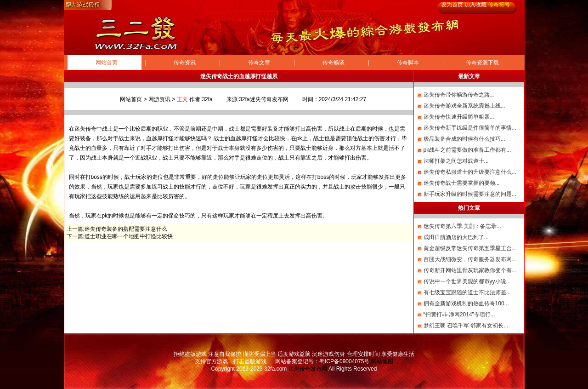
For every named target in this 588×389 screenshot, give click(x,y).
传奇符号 (499, 5)
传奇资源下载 (482, 63)
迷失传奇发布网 (308, 369)
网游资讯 (159, 99)
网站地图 (382, 361)
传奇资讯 (185, 63)
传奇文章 (259, 63)
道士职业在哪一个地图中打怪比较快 (129, 236)
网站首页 (107, 63)
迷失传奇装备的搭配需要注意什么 (126, 229)
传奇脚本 (408, 63)
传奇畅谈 (334, 63)
